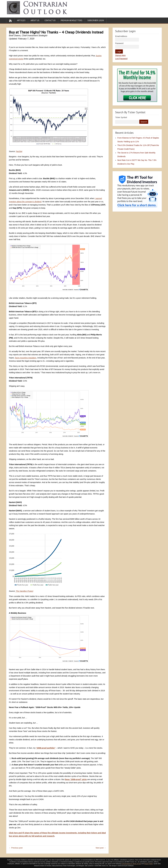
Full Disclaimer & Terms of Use (131, 864)
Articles (21, 20)
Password (119, 43)
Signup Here (120, 55)
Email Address (121, 36)
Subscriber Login (96, 20)
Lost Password (121, 59)
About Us (35, 20)
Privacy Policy (148, 864)
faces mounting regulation (26, 358)
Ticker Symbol (121, 117)
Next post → (101, 848)
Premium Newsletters (72, 20)
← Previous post (16, 848)
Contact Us (50, 20)
